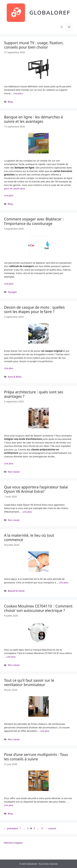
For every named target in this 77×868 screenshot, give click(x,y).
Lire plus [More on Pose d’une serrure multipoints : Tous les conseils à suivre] (9, 805)
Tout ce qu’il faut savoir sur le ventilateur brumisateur (29, 682)
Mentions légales (13, 843)
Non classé (14, 472)
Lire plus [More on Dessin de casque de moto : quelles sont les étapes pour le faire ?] (9, 368)
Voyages (12, 292)
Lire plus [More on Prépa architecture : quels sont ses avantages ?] (9, 463)
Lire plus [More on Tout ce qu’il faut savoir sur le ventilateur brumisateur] (45, 731)
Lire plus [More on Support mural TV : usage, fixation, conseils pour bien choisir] (18, 93)
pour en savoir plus (14, 188)
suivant (51, 828)
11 (42, 828)
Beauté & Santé (16, 591)
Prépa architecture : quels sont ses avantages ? (34, 394)
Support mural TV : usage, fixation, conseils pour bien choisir (34, 45)
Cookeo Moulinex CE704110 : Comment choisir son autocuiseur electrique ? (38, 608)
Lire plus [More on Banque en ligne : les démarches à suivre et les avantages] (9, 195)
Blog (10, 102)
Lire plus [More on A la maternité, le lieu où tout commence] (64, 582)
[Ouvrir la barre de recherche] (62, 27)
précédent (11, 828)
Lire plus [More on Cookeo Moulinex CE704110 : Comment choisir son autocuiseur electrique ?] (11, 657)
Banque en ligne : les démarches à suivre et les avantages (34, 119)
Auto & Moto (15, 377)
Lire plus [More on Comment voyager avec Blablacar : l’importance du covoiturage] (9, 284)
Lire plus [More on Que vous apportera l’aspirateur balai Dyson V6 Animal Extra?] (27, 512)
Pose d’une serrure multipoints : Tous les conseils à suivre (36, 757)
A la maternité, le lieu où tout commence (29, 537)
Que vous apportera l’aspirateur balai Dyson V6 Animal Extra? (36, 489)
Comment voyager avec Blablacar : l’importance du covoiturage (34, 221)
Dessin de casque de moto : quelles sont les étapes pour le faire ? (34, 309)
